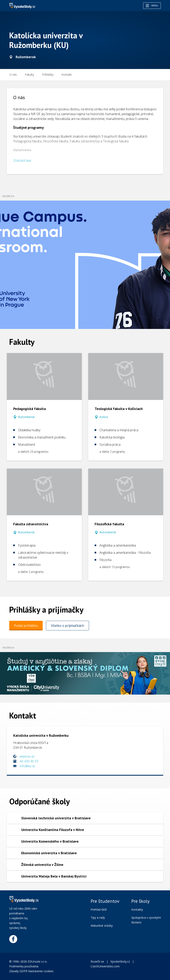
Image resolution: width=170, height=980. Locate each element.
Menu (152, 6)
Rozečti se (97, 961)
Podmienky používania (24, 966)
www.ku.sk (27, 756)
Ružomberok (26, 417)
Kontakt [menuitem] (67, 75)
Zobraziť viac (22, 160)
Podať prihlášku (26, 626)
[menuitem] (48, 75)
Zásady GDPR (18, 971)
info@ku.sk (27, 766)
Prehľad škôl (99, 909)
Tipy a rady (98, 918)
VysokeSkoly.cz (120, 961)
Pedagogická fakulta (29, 409)
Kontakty (137, 909)
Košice (104, 417)
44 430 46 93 (29, 761)
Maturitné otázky (102, 926)
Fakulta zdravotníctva (31, 524)
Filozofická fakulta (109, 524)
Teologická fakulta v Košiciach (119, 409)
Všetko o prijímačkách (67, 626)
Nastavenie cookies (41, 971)
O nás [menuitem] (13, 75)
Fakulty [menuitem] (29, 75)
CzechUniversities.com (105, 966)
